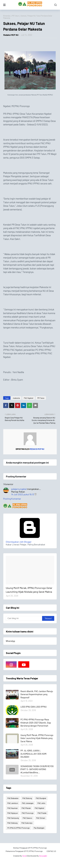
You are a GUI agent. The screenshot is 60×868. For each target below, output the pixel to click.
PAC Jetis (41, 803)
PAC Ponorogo (28, 813)
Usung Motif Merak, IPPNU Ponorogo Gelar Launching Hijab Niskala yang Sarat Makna (29, 590)
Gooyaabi (43, 856)
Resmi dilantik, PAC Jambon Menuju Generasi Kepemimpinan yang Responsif (37, 694)
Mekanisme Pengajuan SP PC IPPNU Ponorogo (24, 851)
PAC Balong (27, 798)
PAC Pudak (42, 813)
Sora (24, 856)
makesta (16, 398)
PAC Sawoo (27, 818)
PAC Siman (41, 818)
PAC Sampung (13, 818)
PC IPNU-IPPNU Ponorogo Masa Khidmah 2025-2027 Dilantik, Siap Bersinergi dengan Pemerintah (36, 723)
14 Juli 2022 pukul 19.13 (23, 494)
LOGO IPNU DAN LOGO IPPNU (34, 707)
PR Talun (15, 16)
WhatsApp (10, 641)
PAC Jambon (13, 803)
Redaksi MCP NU (11, 35)
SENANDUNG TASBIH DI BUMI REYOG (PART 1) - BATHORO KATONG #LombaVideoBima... (37, 769)
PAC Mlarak (26, 808)
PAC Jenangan (28, 803)
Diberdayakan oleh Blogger (30, 540)
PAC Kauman (12, 808)
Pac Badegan (39, 828)
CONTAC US (51, 851)
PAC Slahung (12, 823)
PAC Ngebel (29, 398)
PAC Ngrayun (13, 813)
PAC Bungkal (41, 798)
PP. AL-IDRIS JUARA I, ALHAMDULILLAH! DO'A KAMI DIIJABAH (33, 754)
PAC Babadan (13, 798)
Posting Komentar (12, 499)
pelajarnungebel (19, 489)
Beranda (7, 16)
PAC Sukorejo (27, 823)
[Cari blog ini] (24, 618)
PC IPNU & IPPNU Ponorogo (19, 828)
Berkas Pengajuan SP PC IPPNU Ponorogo (30, 848)
